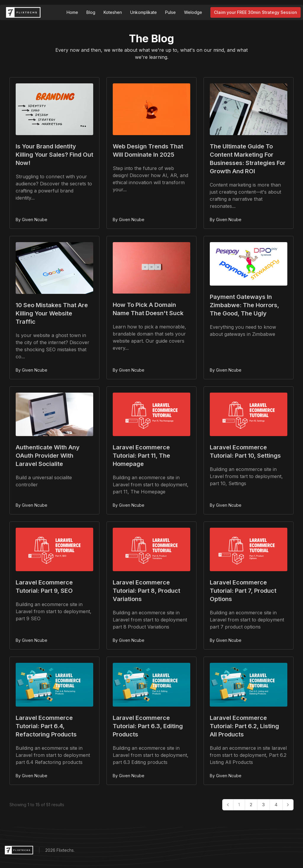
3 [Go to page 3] (263, 805)
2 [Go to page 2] (251, 805)
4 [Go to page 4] (276, 805)
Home (72, 12)
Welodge (193, 12)
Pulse (170, 12)
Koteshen (113, 12)
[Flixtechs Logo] (23, 12)
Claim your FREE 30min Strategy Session (256, 12)
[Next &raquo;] (288, 805)
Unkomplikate (144, 12)
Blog (91, 12)
